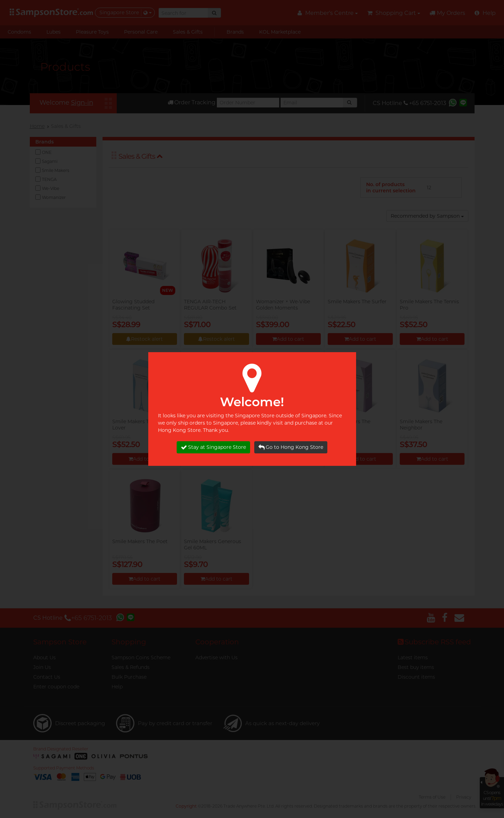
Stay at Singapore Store (213, 447)
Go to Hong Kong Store (291, 447)
